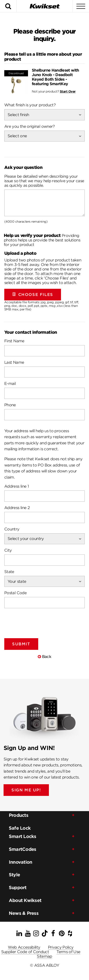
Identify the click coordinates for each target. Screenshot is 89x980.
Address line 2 (17, 508)
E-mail (10, 384)
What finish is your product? (30, 105)
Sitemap (44, 956)
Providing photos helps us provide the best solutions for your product (42, 240)
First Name (14, 341)
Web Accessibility (24, 947)
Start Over (68, 91)
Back (44, 657)
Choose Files (33, 295)
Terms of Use (68, 952)
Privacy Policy (61, 947)
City (8, 550)
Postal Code (15, 593)
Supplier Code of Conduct (25, 952)
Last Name (14, 362)
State (9, 572)
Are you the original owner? (30, 126)
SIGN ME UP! (26, 790)
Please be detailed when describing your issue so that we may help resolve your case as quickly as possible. (44, 181)
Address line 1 (16, 486)
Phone (10, 405)
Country (12, 529)
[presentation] (40, 621)
